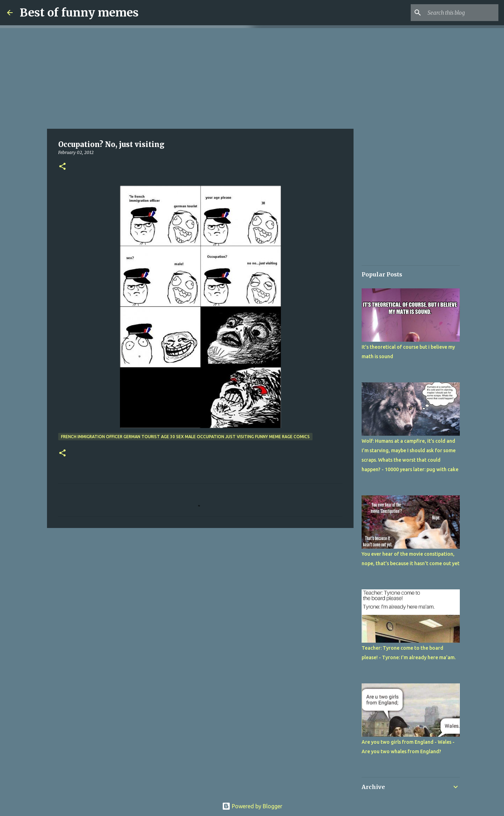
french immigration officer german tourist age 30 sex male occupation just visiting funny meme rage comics (185, 437)
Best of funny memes (79, 13)
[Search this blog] (462, 13)
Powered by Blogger (252, 806)
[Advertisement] (200, 77)
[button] (62, 167)
